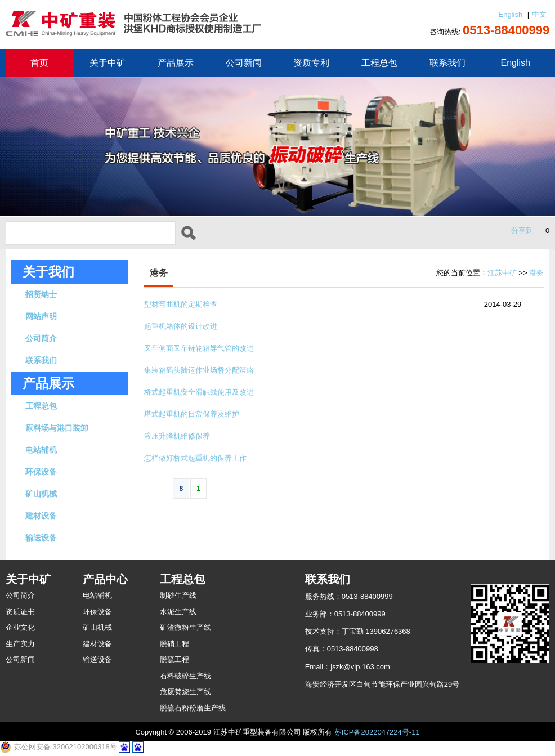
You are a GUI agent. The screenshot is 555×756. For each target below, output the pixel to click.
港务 (536, 273)
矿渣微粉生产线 (185, 627)
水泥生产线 (178, 612)
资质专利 (311, 63)
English (510, 14)
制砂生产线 (178, 595)
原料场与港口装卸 (57, 428)
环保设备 (41, 472)
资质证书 (20, 612)
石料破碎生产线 (185, 676)
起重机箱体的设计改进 (181, 326)
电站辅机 (41, 450)
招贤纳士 (41, 294)
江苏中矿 (502, 273)
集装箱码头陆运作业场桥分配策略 (199, 370)
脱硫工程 (174, 659)
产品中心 (105, 579)
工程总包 (379, 63)
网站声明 (41, 316)
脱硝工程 (174, 644)
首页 (39, 63)
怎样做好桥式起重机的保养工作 (195, 458)
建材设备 (41, 516)
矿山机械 (41, 494)
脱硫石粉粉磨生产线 (193, 708)
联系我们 (447, 63)
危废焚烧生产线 (185, 692)
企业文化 (20, 627)
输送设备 (41, 538)
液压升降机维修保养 (177, 436)
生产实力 (20, 644)
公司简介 (41, 338)
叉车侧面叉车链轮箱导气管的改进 (199, 348)
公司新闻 (244, 63)
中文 (539, 14)
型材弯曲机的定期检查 (181, 304)
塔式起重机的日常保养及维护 (192, 414)
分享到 (522, 231)
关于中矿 (108, 63)
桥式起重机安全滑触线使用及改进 (199, 392)
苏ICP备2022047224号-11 (377, 732)
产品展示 (176, 63)
